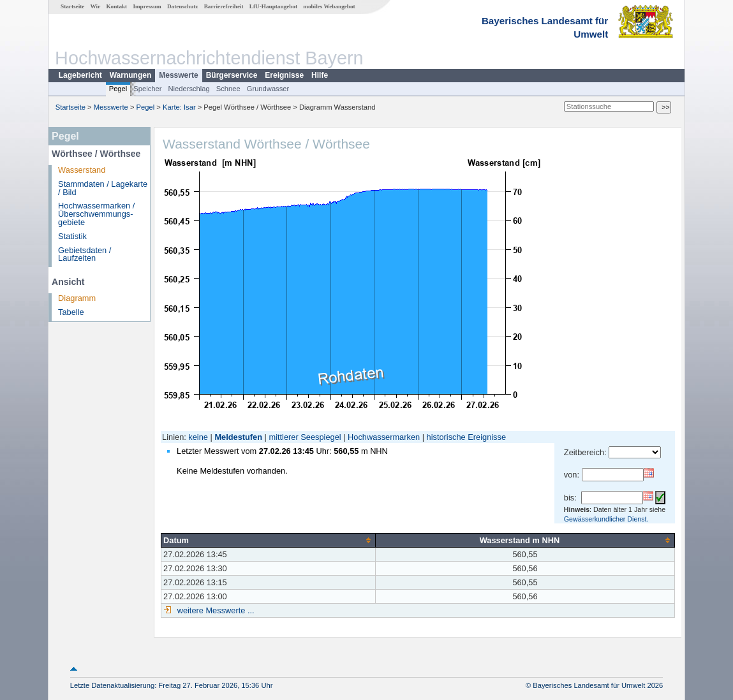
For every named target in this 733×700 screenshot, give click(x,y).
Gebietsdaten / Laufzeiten (85, 254)
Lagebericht (80, 75)
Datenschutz (183, 6)
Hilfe (320, 75)
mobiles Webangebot (329, 6)
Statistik (72, 236)
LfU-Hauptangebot (273, 6)
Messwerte (178, 75)
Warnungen (131, 75)
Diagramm (77, 298)
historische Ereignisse (466, 437)
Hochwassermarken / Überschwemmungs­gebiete (96, 214)
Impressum (147, 6)
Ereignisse (284, 75)
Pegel (118, 89)
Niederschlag (189, 89)
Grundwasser (268, 89)
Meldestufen (238, 437)
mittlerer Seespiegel (305, 437)
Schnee (228, 89)
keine (198, 437)
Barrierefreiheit (224, 6)
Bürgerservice (232, 75)
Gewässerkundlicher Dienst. (606, 519)
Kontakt (116, 6)
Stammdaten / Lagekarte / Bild (103, 188)
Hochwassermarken (384, 437)
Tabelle (71, 312)
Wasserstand (82, 170)
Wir (96, 6)
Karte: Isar (179, 107)
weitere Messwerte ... (214, 610)
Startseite (72, 6)
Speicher (147, 89)
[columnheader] (268, 540)
